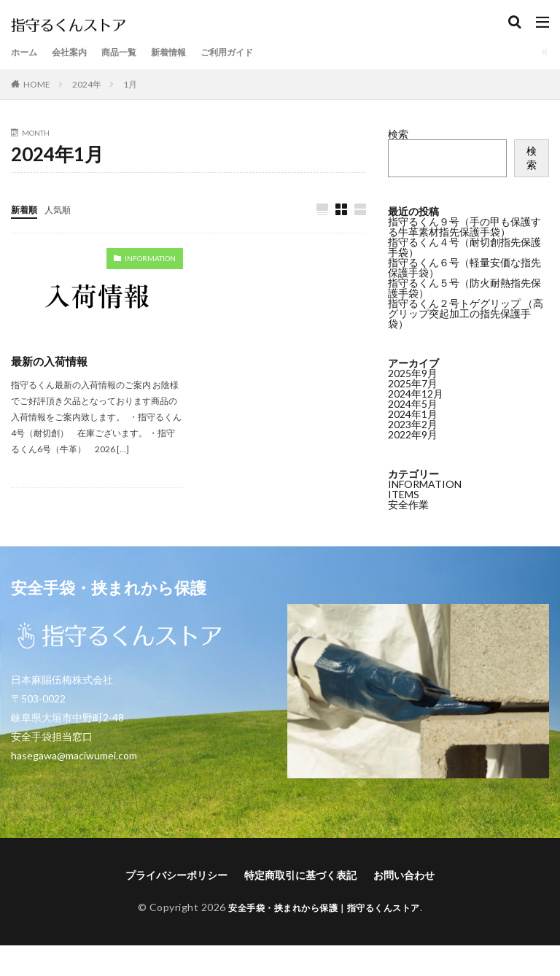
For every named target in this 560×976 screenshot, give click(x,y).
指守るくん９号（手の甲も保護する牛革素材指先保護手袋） (464, 226)
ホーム (26, 52)
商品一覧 (132, 52)
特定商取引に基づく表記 (300, 876)
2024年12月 (416, 392)
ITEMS (404, 493)
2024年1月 (413, 413)
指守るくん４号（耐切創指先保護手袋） (464, 247)
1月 (130, 84)
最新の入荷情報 (52, 361)
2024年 (87, 84)
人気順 (64, 209)
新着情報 (187, 52)
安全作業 (408, 503)
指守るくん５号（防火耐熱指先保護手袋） (464, 288)
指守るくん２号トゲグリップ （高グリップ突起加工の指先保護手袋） (466, 313)
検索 (398, 134)
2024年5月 (413, 402)
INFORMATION (150, 259)
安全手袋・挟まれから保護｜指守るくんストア (324, 908)
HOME (37, 84)
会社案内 (77, 52)
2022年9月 (413, 433)
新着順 (26, 209)
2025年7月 (413, 382)
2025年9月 (413, 372)
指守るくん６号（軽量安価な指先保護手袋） (464, 267)
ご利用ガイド (253, 52)
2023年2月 (413, 423)
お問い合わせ (404, 876)
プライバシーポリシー (176, 876)
